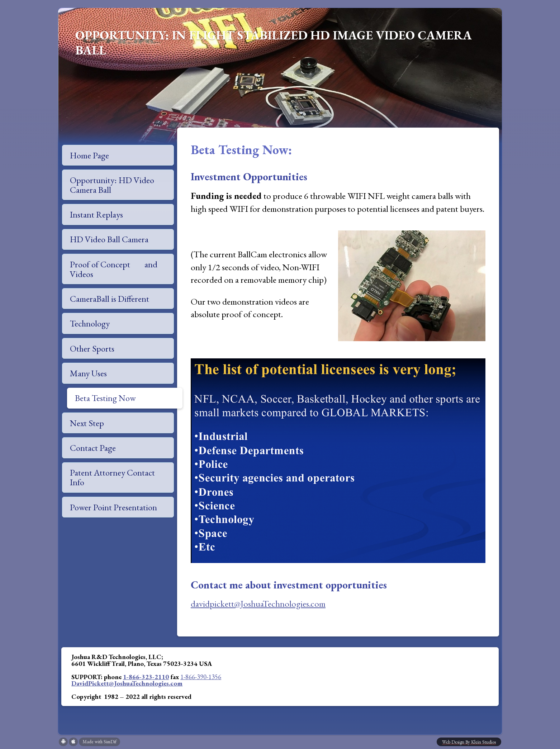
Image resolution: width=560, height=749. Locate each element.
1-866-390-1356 (201, 677)
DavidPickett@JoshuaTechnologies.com (127, 683)
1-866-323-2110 (146, 677)
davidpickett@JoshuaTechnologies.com (258, 604)
